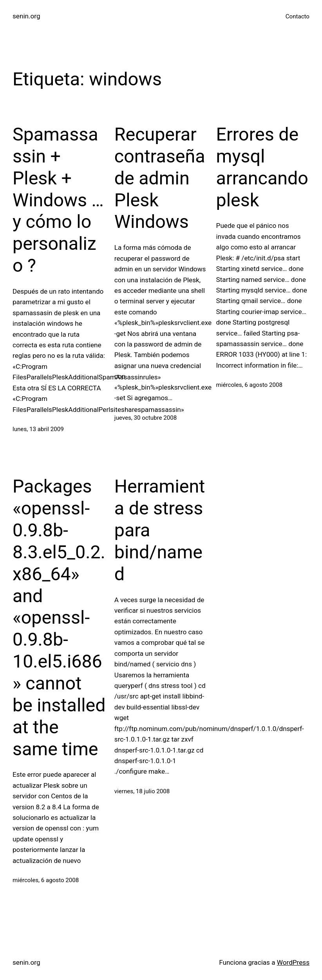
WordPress (293, 962)
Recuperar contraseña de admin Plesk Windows (160, 178)
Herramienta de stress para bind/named (160, 530)
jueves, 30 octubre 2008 (146, 418)
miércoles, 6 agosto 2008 (249, 385)
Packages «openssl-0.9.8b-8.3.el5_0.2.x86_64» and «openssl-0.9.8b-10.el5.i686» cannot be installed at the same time (59, 617)
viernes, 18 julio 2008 (142, 791)
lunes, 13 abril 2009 (38, 429)
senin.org (26, 16)
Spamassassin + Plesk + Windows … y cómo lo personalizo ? (58, 200)
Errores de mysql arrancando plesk (262, 167)
